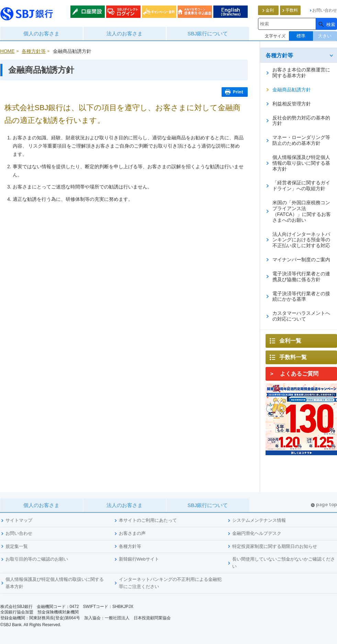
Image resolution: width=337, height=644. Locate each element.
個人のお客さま (41, 33)
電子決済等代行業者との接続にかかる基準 (301, 296)
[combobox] (287, 24)
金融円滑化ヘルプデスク (257, 533)
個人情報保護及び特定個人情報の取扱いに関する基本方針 (55, 583)
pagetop (324, 505)
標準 (301, 36)
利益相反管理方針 (292, 104)
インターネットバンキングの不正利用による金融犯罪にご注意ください (170, 583)
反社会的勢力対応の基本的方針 (301, 121)
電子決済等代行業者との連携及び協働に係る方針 (301, 277)
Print (235, 92)
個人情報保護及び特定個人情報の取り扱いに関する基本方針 (301, 163)
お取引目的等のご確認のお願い (37, 559)
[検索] (327, 24)
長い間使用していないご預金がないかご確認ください (284, 563)
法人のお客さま (125, 33)
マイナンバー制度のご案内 (301, 260)
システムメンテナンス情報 (259, 520)
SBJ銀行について (208, 33)
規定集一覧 (17, 546)
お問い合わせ (19, 533)
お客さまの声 (132, 533)
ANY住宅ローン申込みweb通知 (195, 12)
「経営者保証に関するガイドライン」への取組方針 (301, 186)
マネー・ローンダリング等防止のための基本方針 (301, 140)
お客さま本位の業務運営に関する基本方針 (301, 73)
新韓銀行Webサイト (139, 559)
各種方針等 (34, 51)
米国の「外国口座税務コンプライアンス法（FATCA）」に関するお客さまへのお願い (302, 211)
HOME (8, 51)
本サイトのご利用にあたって (148, 520)
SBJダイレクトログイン (123, 12)
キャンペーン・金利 (159, 12)
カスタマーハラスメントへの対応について (301, 316)
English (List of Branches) (231, 12)
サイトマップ (19, 520)
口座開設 (88, 12)
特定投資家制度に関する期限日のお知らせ (275, 546)
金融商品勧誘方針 (292, 90)
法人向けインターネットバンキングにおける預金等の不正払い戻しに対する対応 (301, 240)
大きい (325, 36)
